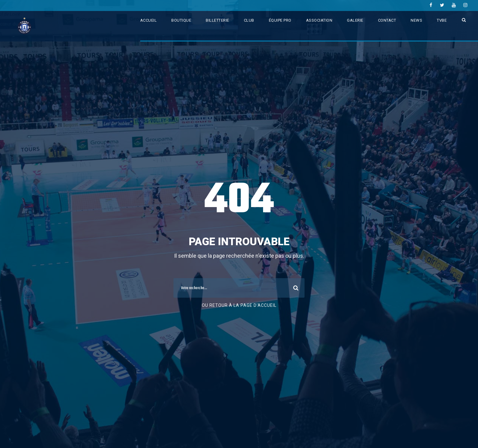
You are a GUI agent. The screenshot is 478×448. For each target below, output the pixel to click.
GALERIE (355, 20)
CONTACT (387, 20)
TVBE (442, 20)
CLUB (249, 20)
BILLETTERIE (218, 20)
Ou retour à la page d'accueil (239, 305)
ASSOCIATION (319, 20)
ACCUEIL (149, 20)
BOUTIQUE (181, 20)
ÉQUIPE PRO (280, 20)
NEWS (416, 20)
